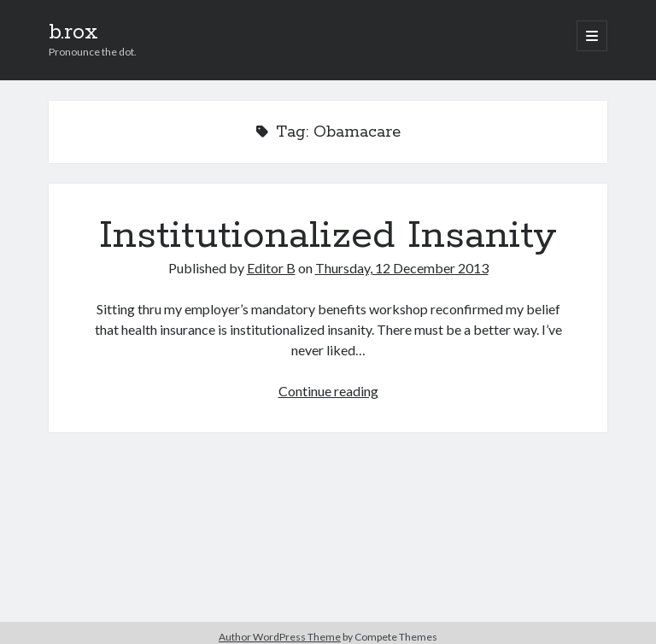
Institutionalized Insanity (328, 236)
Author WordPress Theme (280, 637)
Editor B (271, 268)
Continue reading (328, 391)
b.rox (73, 32)
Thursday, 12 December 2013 (402, 268)
